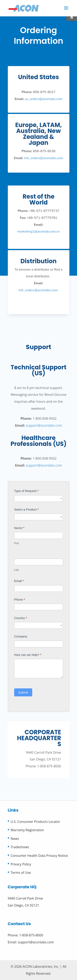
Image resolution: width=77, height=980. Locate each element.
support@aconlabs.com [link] (44, 425)
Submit (23, 692)
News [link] (15, 839)
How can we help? (28, 655)
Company (21, 636)
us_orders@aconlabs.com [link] (44, 103)
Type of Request (26, 491)
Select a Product (26, 509)
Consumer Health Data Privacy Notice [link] (39, 856)
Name (19, 528)
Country (21, 618)
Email (19, 581)
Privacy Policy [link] (21, 864)
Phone (20, 599)
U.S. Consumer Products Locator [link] (35, 822)
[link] (24, 8)
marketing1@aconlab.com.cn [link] (39, 233)
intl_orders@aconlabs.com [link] (43, 161)
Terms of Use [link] (21, 873)
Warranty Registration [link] (27, 830)
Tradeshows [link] (20, 847)
